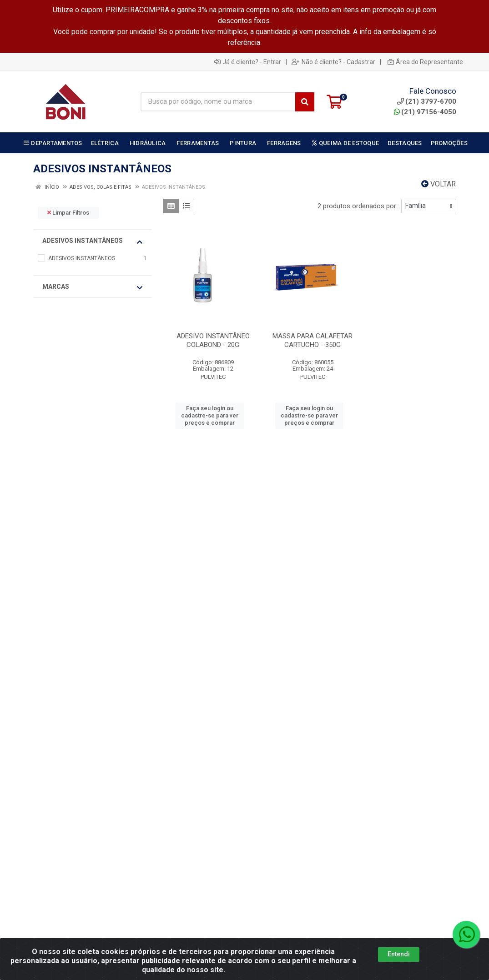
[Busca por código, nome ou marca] (218, 102)
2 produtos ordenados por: (358, 206)
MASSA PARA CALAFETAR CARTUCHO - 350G (313, 340)
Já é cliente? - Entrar (248, 62)
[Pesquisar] (305, 102)
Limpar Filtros (68, 213)
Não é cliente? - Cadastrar (333, 62)
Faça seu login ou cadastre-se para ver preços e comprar (210, 416)
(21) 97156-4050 (425, 112)
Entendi (399, 954)
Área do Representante (425, 62)
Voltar (439, 184)
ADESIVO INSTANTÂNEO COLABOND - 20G (213, 340)
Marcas (92, 287)
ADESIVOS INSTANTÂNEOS (92, 241)
